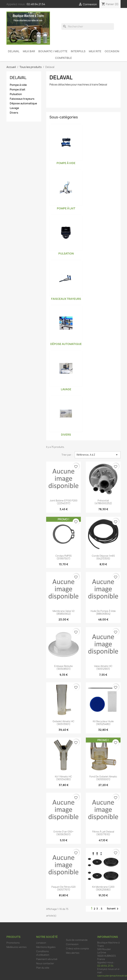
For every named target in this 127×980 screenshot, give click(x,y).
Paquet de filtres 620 (63, 887)
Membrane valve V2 (63, 611)
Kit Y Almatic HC (63, 777)
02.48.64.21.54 (36, 4)
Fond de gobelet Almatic (103, 777)
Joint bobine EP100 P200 (63, 501)
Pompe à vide (18, 85)
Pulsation (16, 94)
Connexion (72, 944)
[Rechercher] (88, 26)
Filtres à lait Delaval (103, 832)
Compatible (63, 58)
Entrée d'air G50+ (63, 832)
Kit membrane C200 (103, 887)
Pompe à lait (18, 90)
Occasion (112, 51)
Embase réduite (63, 666)
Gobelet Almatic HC (63, 721)
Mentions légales (46, 947)
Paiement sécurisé (47, 959)
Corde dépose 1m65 (103, 556)
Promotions (13, 943)
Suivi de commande (77, 940)
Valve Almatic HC (103, 666)
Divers (14, 113)
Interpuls (78, 51)
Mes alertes (73, 953)
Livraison (41, 943)
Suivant (113, 909)
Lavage (14, 108)
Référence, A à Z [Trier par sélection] (98, 455)
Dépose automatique (23, 103)
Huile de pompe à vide (103, 611)
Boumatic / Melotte (53, 51)
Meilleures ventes (17, 947)
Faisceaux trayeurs (22, 99)
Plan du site (43, 968)
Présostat (103, 501)
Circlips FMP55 (63, 556)
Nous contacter (45, 963)
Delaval (14, 51)
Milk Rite (95, 51)
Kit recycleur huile (103, 721)
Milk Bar (29, 51)
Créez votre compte (77, 948)
